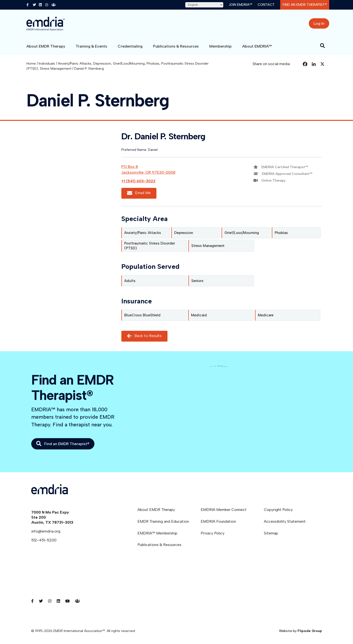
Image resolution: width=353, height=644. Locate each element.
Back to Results (144, 336)
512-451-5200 (44, 540)
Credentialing (130, 46)
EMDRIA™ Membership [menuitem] (157, 533)
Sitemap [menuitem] (271, 533)
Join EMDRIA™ (240, 5)
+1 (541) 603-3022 (138, 181)
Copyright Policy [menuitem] (278, 510)
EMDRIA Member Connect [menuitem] (224, 510)
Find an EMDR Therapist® (305, 5)
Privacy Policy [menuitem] (213, 533)
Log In (319, 23)
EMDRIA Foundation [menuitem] (218, 521)
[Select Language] (204, 5)
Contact (266, 5)
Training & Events (91, 46)
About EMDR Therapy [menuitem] (156, 510)
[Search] (322, 46)
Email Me (139, 193)
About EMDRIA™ (257, 46)
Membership (220, 46)
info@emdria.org (46, 531)
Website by (300, 631)
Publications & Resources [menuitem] (159, 545)
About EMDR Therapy (46, 46)
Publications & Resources (176, 46)
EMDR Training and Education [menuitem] (163, 521)
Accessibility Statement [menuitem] (285, 521)
